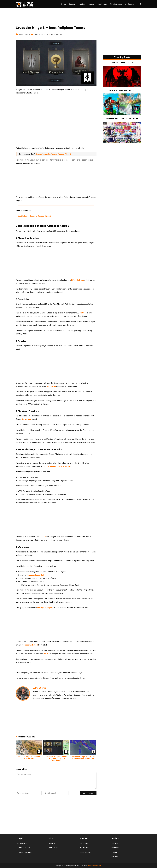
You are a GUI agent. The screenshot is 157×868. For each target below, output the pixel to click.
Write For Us (53, 848)
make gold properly (45, 608)
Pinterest (115, 857)
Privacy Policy (23, 843)
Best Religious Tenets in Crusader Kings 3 (35, 216)
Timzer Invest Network (95, 866)
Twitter (114, 852)
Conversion (26, 419)
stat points (51, 386)
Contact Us (84, 843)
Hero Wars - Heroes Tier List (122, 90)
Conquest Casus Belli (35, 575)
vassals (43, 537)
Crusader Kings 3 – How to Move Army (29, 758)
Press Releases (86, 852)
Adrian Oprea (23, 35)
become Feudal (31, 645)
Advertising (84, 848)
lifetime (46, 654)
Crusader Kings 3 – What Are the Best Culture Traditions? (56, 759)
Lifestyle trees (78, 280)
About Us (52, 843)
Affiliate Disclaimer (25, 852)
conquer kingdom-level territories (57, 466)
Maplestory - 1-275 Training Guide (122, 118)
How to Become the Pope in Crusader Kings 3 (53, 154)
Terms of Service (24, 848)
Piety (82, 313)
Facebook (115, 848)
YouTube (115, 843)
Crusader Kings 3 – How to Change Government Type (83, 758)
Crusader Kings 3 (40, 35)
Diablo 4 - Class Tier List (122, 63)
